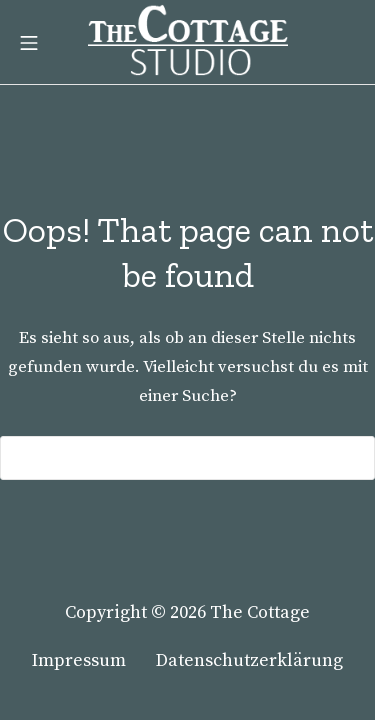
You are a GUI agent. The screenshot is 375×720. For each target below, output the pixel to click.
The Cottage (260, 612)
